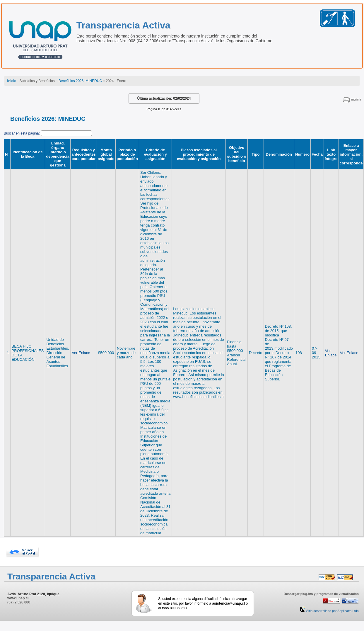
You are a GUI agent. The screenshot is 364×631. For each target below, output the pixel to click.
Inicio (12, 81)
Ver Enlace (81, 353)
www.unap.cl (18, 598)
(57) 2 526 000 (19, 602)
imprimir (356, 100)
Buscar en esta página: (22, 133)
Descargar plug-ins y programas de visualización (321, 594)
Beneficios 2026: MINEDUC (80, 81)
